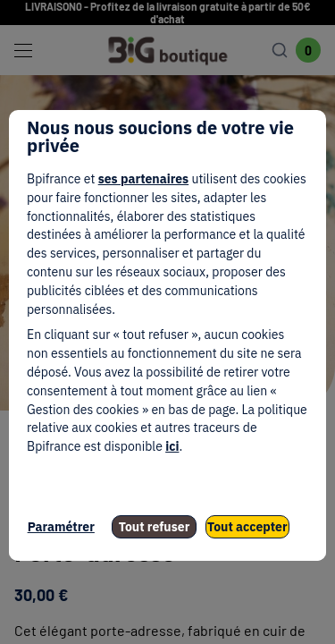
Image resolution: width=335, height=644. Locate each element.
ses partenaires (143, 179)
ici (172, 446)
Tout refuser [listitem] (155, 527)
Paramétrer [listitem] (61, 527)
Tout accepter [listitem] (247, 527)
